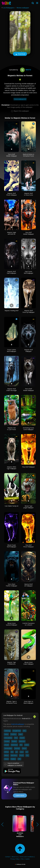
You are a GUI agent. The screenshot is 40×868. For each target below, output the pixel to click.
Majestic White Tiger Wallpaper (12, 468)
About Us (15, 857)
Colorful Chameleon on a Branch (28, 624)
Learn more (20, 795)
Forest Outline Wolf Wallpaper (12, 350)
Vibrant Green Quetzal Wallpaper (12, 624)
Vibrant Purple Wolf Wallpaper (12, 546)
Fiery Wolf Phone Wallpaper (29, 546)
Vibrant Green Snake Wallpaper (28, 663)
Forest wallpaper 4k (20, 99)
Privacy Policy (15, 859)
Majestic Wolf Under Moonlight (12, 390)
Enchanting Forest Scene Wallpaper (28, 429)
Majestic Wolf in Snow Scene (29, 194)
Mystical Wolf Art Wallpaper (28, 585)
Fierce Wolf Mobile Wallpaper (12, 155)
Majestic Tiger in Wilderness (12, 663)
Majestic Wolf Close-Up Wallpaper (28, 311)
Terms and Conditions (27, 857)
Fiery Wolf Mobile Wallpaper (29, 233)
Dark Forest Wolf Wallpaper (29, 272)
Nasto (25, 70)
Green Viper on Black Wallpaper (28, 702)
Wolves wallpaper (23, 8)
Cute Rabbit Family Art (12, 506)
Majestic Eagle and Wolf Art (12, 233)
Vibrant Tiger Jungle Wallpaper (28, 507)
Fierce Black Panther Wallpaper (12, 585)
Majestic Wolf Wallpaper (28, 350)
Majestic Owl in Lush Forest (12, 429)
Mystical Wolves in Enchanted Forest (28, 155)
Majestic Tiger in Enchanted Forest (12, 702)
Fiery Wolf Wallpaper (28, 467)
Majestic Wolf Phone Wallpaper (12, 194)
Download (20, 54)
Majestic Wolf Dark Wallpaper (12, 272)
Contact (8, 857)
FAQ (22, 859)
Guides (27, 859)
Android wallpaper (18, 724)
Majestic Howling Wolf (12, 311)
